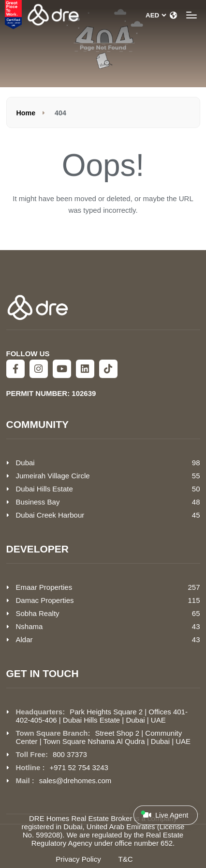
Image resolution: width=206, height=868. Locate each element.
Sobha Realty (38, 613)
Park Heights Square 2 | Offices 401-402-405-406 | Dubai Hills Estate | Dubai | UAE (102, 716)
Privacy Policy (78, 859)
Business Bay (38, 502)
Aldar (24, 639)
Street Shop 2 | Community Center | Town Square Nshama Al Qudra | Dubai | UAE (103, 737)
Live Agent (164, 815)
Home (26, 113)
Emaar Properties (44, 587)
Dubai (25, 463)
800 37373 (70, 754)
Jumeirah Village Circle (53, 476)
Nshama (29, 626)
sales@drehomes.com (75, 781)
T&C (126, 859)
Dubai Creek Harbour (50, 515)
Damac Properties (45, 600)
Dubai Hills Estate (44, 489)
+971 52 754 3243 (79, 767)
